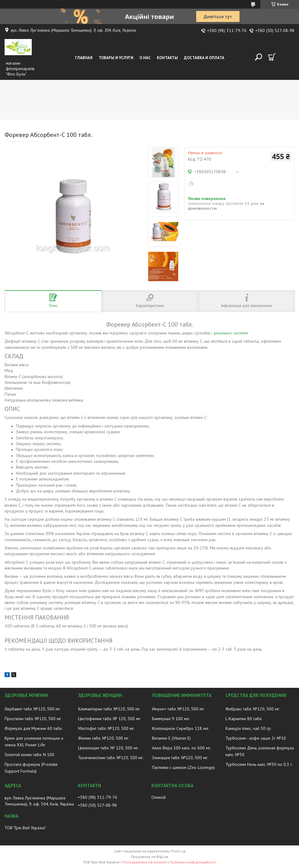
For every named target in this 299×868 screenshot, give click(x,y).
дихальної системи (231, 333)
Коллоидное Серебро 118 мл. (180, 728)
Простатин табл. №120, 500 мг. (33, 719)
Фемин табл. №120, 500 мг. (104, 738)
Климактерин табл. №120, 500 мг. (109, 709)
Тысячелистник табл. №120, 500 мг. (111, 758)
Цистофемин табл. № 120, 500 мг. (110, 719)
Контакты (167, 58)
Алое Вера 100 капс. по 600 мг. (182, 748)
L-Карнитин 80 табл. (244, 719)
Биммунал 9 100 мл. (171, 719)
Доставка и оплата (204, 58)
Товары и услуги (116, 58)
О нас (145, 58)
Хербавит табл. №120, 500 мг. (33, 709)
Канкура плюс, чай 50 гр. (249, 728)
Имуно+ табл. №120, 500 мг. (178, 709)
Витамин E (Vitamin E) (171, 738)
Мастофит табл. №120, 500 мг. (106, 728)
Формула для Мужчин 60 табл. (34, 728)
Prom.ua (178, 851)
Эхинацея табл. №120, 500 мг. (180, 758)
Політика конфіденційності (193, 862)
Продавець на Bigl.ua (149, 857)
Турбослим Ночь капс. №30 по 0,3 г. (259, 764)
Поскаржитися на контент (145, 862)
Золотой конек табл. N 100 (29, 755)
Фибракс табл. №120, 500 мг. (253, 709)
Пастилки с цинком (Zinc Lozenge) (183, 767)
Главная (84, 58)
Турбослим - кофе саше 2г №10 (256, 738)
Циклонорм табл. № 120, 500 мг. (108, 748)
